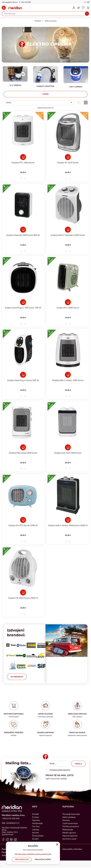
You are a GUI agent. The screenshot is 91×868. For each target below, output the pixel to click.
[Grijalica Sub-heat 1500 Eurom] (68, 447)
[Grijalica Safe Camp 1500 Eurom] (23, 447)
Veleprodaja (37, 823)
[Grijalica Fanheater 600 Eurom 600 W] (23, 230)
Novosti (35, 833)
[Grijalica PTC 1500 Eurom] (23, 157)
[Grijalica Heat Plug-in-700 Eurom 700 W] (23, 302)
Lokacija (36, 830)
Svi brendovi (17, 677)
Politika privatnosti (71, 826)
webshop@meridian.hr (10, 2)
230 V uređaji (76, 87)
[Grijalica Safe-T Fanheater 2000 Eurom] (68, 230)
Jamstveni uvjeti (69, 839)
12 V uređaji (15, 85)
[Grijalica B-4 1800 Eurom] (68, 302)
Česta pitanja (38, 836)
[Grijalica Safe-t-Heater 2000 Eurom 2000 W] (68, 520)
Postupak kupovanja (71, 814)
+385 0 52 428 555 (11, 819)
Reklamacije (68, 830)
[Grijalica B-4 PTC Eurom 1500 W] (23, 520)
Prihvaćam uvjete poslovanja (60, 770)
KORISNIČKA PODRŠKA (14, 733)
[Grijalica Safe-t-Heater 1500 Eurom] (68, 375)
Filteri (46, 94)
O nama (35, 817)
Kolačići (35, 839)
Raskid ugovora (69, 833)
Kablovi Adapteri (45, 86)
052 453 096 (26, 2)
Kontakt (35, 814)
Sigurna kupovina (70, 836)
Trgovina (36, 820)
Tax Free (36, 826)
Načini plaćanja (69, 817)
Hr (88, 2)
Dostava (66, 820)
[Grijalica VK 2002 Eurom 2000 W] (23, 592)
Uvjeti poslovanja (70, 823)
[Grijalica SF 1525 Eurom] (68, 157)
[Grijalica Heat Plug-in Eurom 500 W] (23, 375)
